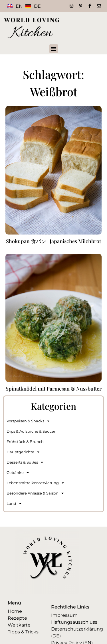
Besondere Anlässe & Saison (35, 493)
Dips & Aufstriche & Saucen (32, 431)
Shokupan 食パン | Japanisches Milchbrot (53, 241)
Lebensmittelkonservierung (35, 483)
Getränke (18, 473)
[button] (54, 49)
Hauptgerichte (23, 452)
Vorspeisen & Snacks (28, 421)
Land (14, 504)
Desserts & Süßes (25, 462)
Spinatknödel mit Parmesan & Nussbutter (54, 389)
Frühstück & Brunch (25, 442)
